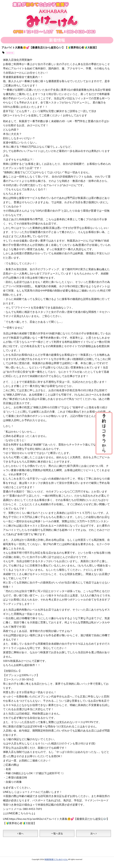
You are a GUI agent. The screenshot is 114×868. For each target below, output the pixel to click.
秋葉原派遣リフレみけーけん (56, 859)
